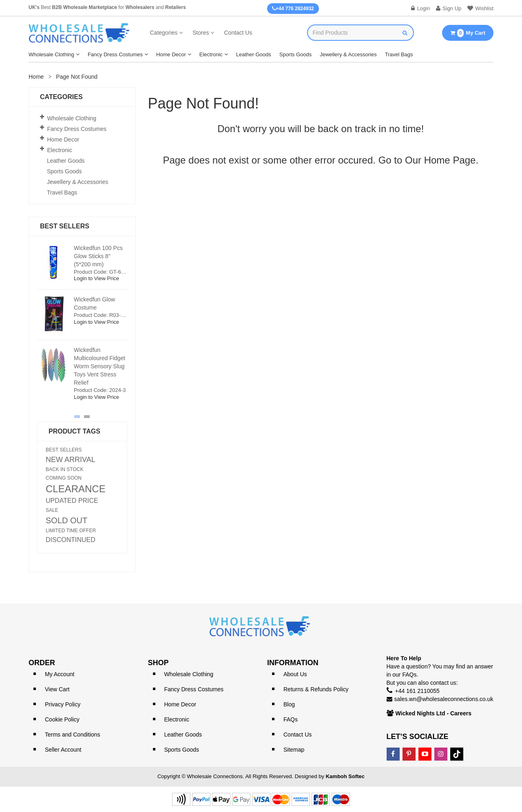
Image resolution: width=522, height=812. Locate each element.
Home (36, 77)
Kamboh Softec (345, 776)
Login (420, 8)
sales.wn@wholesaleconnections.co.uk (444, 699)
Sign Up (449, 8)
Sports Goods (296, 54)
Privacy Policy (63, 704)
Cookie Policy (62, 719)
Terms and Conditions (72, 735)
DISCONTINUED (71, 540)
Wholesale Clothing (51, 54)
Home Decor (171, 54)
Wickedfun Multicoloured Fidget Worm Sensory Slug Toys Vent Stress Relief (100, 366)
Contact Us (238, 33)
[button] (77, 417)
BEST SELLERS (64, 450)
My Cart (468, 33)
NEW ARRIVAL (71, 460)
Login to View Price (96, 278)
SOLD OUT (66, 520)
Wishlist (480, 8)
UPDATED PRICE (72, 501)
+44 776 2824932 (293, 9)
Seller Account (63, 750)
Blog (289, 704)
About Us (295, 674)
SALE (52, 510)
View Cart (57, 689)
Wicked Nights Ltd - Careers (434, 713)
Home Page (450, 160)
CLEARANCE (76, 489)
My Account (60, 674)
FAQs (291, 719)
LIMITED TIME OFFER (71, 531)
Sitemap (294, 750)
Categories (164, 33)
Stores (201, 33)
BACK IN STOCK (64, 469)
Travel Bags (399, 54)
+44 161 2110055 (417, 691)
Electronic (211, 54)
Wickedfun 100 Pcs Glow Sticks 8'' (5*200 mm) (98, 256)
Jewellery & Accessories (348, 54)
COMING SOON (64, 478)
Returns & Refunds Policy (316, 689)
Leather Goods (254, 54)
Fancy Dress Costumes (115, 54)
